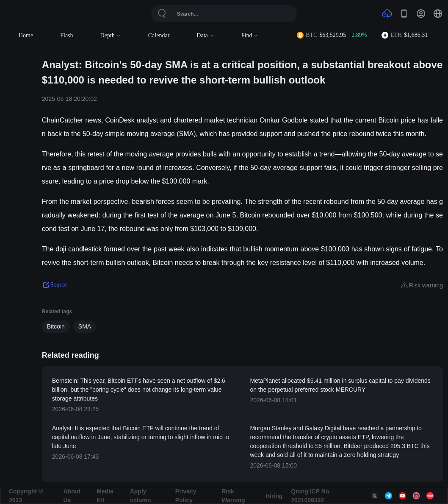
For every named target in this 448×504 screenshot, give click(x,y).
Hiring (274, 496)
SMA (85, 326)
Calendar (159, 35)
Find (250, 35)
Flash (66, 35)
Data (205, 35)
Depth (111, 35)
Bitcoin (56, 326)
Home (26, 35)
